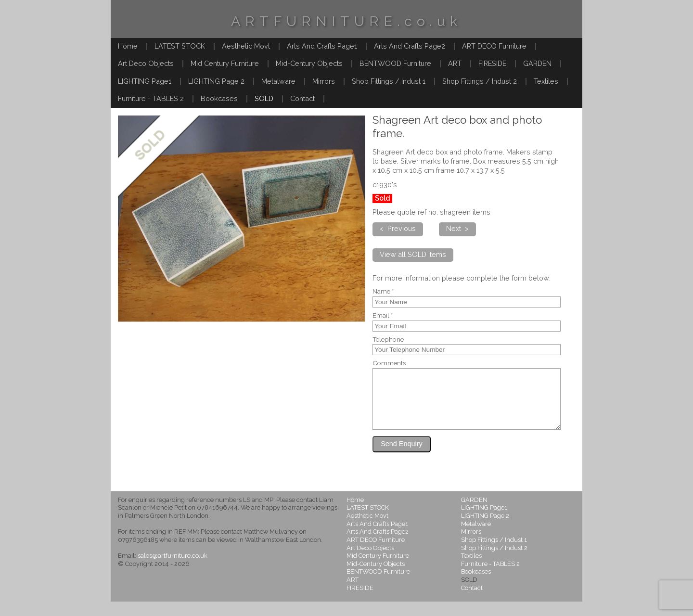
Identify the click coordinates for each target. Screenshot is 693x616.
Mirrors (324, 81)
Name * (383, 292)
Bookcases (219, 98)
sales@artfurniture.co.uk (173, 570)
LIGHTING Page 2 (216, 81)
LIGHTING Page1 (145, 81)
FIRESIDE (492, 63)
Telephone (388, 340)
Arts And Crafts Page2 (410, 46)
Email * (383, 316)
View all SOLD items (413, 254)
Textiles (546, 81)
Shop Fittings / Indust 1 (389, 81)
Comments (389, 363)
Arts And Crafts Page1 (322, 46)
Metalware (278, 81)
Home (128, 46)
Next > (457, 228)
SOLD (264, 98)
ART (455, 63)
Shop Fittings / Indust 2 (480, 81)
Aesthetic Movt (246, 46)
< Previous (398, 228)
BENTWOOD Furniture (395, 63)
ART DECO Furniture (494, 46)
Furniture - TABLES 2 (151, 98)
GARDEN (537, 63)
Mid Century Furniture (225, 63)
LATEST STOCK (180, 46)
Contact (302, 98)
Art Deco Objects (146, 63)
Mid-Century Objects (309, 63)
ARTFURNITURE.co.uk (346, 21)
